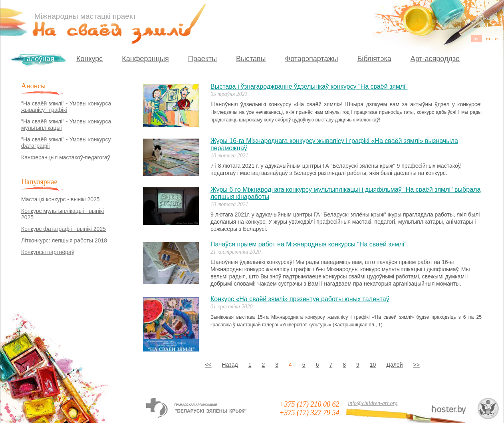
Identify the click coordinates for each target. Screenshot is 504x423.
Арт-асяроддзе (435, 59)
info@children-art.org (373, 403)
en (497, 39)
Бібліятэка (374, 59)
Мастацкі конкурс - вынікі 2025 (61, 199)
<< (208, 365)
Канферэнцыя (145, 59)
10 (373, 365)
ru (489, 39)
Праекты (202, 59)
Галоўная (39, 59)
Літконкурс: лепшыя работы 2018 (64, 240)
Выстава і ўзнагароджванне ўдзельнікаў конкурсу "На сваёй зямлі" (309, 86)
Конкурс (89, 59)
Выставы (251, 59)
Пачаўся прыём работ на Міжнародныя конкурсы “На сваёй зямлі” (309, 244)
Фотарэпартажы (311, 59)
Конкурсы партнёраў (48, 252)
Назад (230, 365)
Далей (394, 365)
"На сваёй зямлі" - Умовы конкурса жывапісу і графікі (66, 107)
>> (416, 365)
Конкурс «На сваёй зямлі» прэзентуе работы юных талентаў (300, 299)
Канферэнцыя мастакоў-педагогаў (66, 157)
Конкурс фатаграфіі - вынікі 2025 (63, 229)
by (477, 39)
